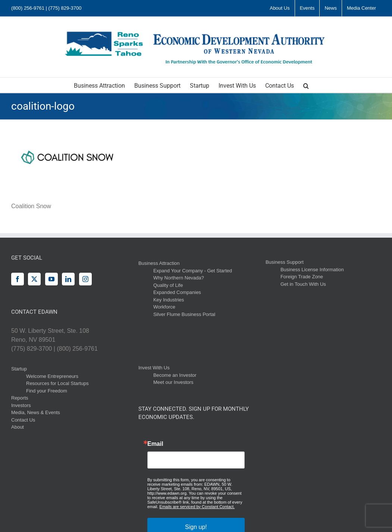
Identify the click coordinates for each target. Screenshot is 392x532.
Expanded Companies (177, 292)
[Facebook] (18, 279)
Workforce (164, 307)
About (18, 427)
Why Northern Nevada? (179, 278)
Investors (21, 405)
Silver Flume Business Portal (184, 314)
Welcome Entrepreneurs (52, 376)
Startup (19, 369)
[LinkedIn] (68, 279)
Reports (20, 398)
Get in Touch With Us (303, 284)
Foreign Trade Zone (302, 277)
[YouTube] (51, 279)
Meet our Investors (173, 382)
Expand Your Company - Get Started (193, 271)
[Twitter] (34, 279)
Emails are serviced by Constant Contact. (197, 507)
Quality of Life (168, 285)
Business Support (285, 262)
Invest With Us (154, 368)
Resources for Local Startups (57, 383)
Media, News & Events (36, 412)
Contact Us (23, 420)
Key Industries (169, 300)
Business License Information (312, 270)
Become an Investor (175, 375)
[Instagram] (85, 279)
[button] (306, 85)
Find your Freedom (47, 391)
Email (155, 444)
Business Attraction (159, 263)
